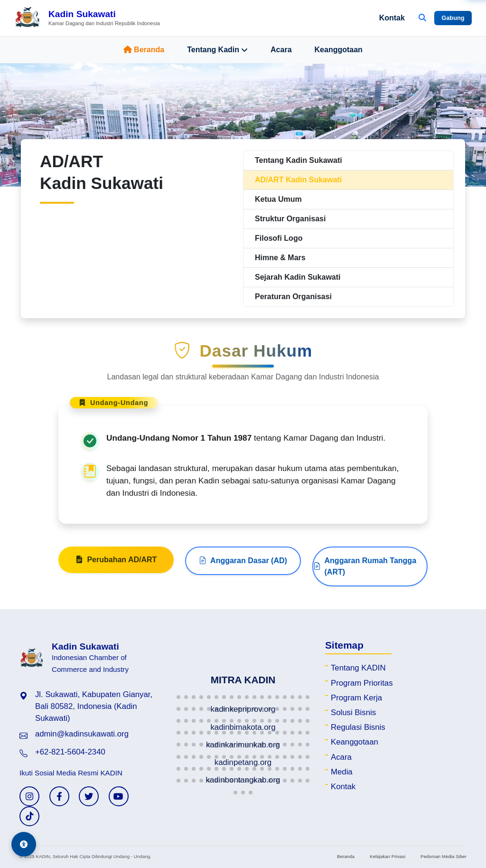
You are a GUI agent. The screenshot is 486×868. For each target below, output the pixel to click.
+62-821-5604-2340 (70, 752)
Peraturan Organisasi (293, 297)
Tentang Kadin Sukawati (299, 160)
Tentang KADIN (358, 668)
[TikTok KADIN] (29, 816)
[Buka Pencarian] (422, 18)
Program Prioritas (362, 683)
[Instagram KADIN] (29, 796)
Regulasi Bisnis (358, 727)
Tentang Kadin (217, 50)
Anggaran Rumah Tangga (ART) (365, 613)
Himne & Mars (280, 258)
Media (342, 772)
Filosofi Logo (279, 238)
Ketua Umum (278, 199)
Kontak (392, 18)
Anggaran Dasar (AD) (243, 607)
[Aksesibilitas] (24, 844)
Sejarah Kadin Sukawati (298, 277)
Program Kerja (356, 698)
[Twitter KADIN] (89, 796)
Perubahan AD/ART (116, 606)
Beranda (144, 50)
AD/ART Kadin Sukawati (298, 180)
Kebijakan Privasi (388, 856)
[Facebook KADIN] (59, 796)
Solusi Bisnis (353, 712)
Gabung (453, 18)
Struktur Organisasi (290, 219)
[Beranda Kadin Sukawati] (87, 18)
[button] (178, 697)
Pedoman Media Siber (444, 856)
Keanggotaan (339, 50)
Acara (281, 50)
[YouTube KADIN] (119, 796)
